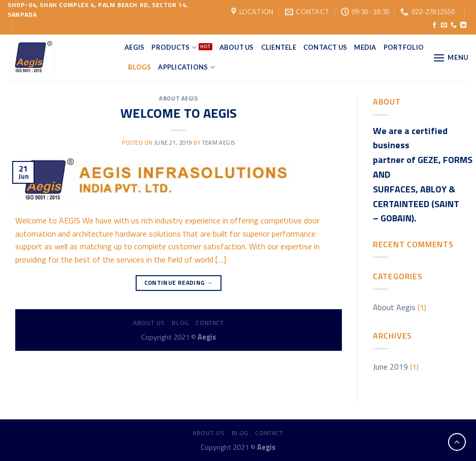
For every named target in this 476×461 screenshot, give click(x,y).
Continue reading (179, 283)
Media (365, 47)
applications (186, 67)
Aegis (134, 47)
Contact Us (325, 47)
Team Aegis (219, 142)
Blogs (139, 67)
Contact (210, 323)
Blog (180, 323)
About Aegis (178, 98)
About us (149, 323)
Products (174, 47)
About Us (237, 47)
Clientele (279, 47)
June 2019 (390, 367)
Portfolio (404, 47)
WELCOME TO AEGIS (179, 113)
